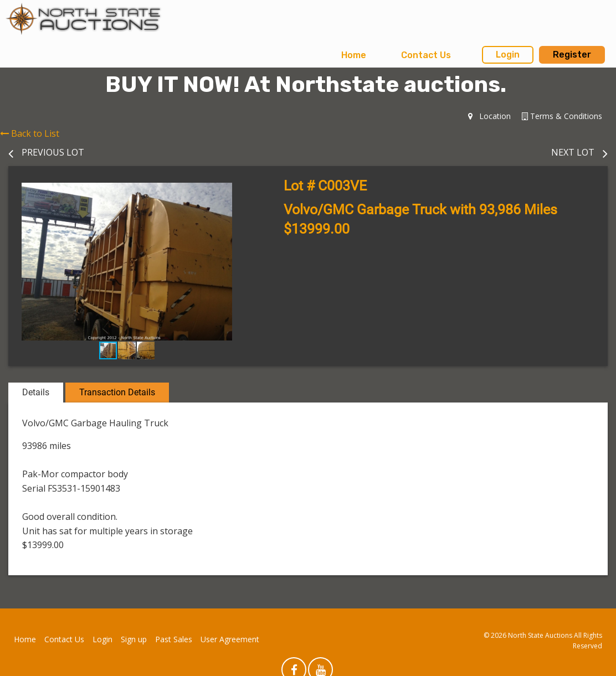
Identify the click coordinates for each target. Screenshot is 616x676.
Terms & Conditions (562, 116)
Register (572, 55)
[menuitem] (354, 55)
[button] (235, 193)
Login (508, 55)
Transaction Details (117, 392)
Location (489, 116)
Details (36, 392)
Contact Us (426, 55)
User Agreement (230, 639)
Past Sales (174, 639)
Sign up (134, 639)
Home (354, 55)
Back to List (30, 133)
